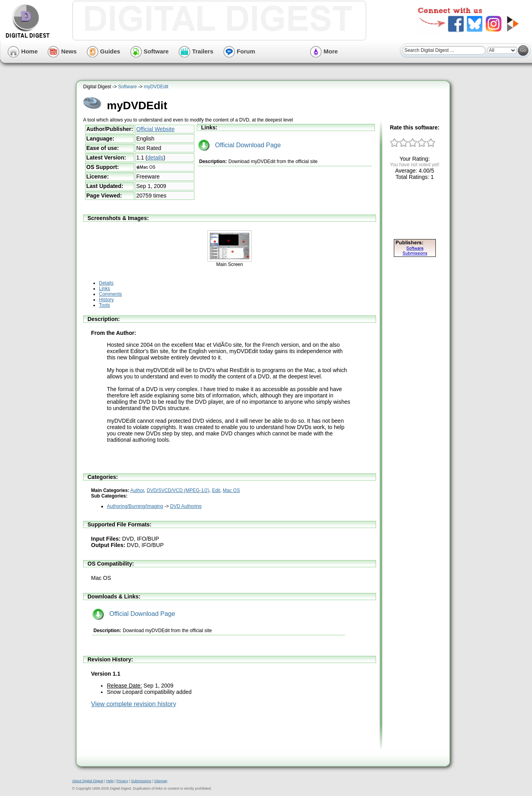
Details (106, 283)
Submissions (141, 781)
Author (137, 490)
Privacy (122, 781)
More (324, 51)
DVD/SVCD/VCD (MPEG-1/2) (178, 490)
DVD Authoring (186, 506)
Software (150, 51)
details (155, 158)
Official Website (155, 129)
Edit (216, 490)
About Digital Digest (88, 781)
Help (110, 781)
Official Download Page (239, 145)
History (106, 300)
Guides (104, 51)
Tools (104, 305)
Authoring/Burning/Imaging (135, 506)
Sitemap (161, 781)
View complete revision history (134, 704)
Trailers (196, 51)
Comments (110, 294)
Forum (239, 51)
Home (23, 51)
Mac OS (231, 490)
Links (104, 289)
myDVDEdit (156, 87)
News (62, 51)
